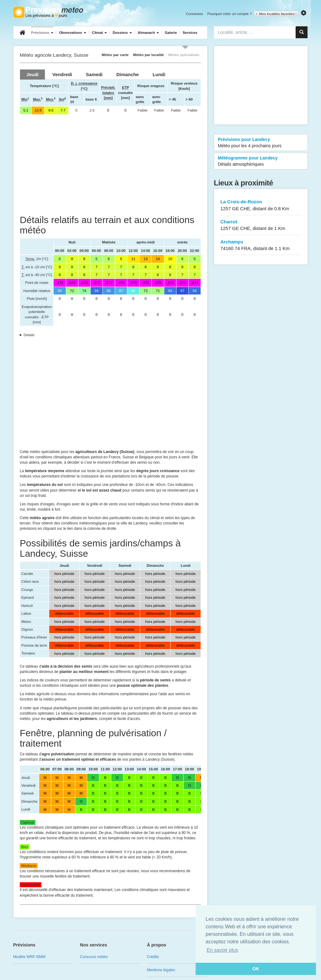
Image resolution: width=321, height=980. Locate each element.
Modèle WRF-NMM (29, 957)
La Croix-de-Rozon (261, 205)
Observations (73, 33)
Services (190, 33)
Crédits (153, 957)
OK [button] (256, 969)
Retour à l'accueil (50, 12)
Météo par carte (115, 55)
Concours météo (94, 957)
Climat (99, 33)
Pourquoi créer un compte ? (229, 14)
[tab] (32, 74)
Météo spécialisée (184, 55)
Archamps (261, 245)
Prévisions (42, 33)
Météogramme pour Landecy (261, 161)
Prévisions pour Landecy (261, 143)
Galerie (171, 33)
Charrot (261, 225)
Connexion (195, 14)
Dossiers (122, 33)
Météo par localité (149, 55)
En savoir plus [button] (222, 950)
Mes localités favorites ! (276, 14)
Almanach (148, 33)
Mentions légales (161, 970)
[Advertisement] (110, 164)
